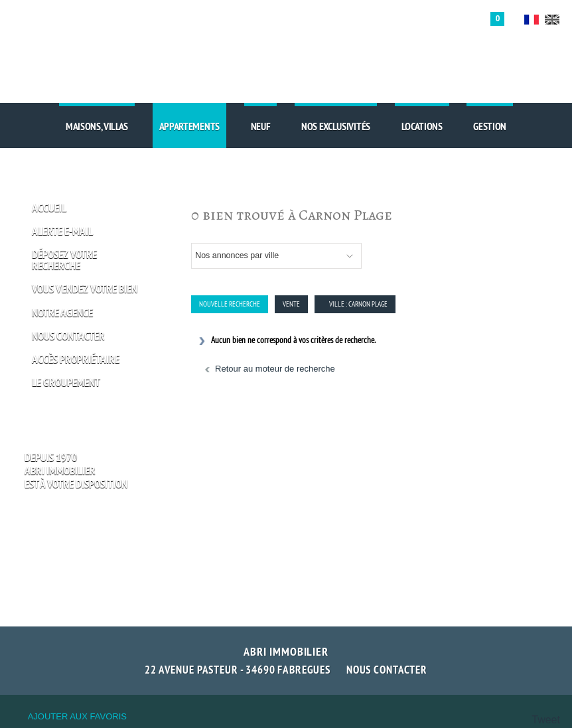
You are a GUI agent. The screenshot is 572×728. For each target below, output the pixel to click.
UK (552, 20)
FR (532, 20)
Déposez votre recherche (64, 260)
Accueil (49, 208)
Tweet (546, 720)
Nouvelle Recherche (230, 304)
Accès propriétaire (76, 359)
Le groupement (66, 383)
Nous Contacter (68, 336)
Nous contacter (387, 670)
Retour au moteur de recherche (275, 369)
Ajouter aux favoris (77, 716)
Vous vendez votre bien (85, 289)
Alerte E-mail (62, 231)
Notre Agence (62, 313)
